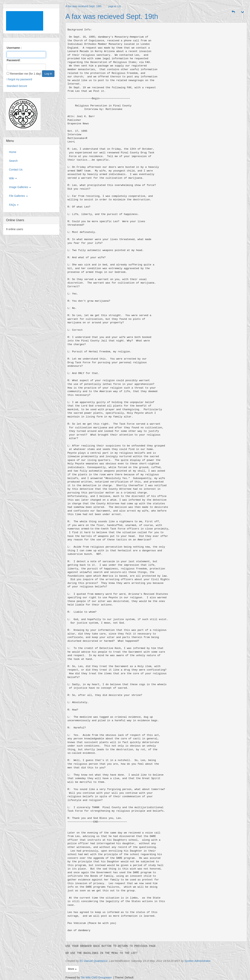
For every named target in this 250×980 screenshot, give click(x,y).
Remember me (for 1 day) (24, 74)
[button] (233, 12)
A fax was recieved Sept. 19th (83, 6)
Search (13, 161)
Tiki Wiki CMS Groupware (97, 977)
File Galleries (18, 196)
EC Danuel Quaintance (93, 961)
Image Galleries (20, 187)
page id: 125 (115, 6)
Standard (12, 86)
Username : (14, 48)
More (72, 969)
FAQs (14, 205)
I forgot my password (19, 79)
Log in (48, 74)
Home (13, 152)
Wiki (13, 178)
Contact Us (16, 170)
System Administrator (197, 961)
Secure (23, 86)
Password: (14, 60)
